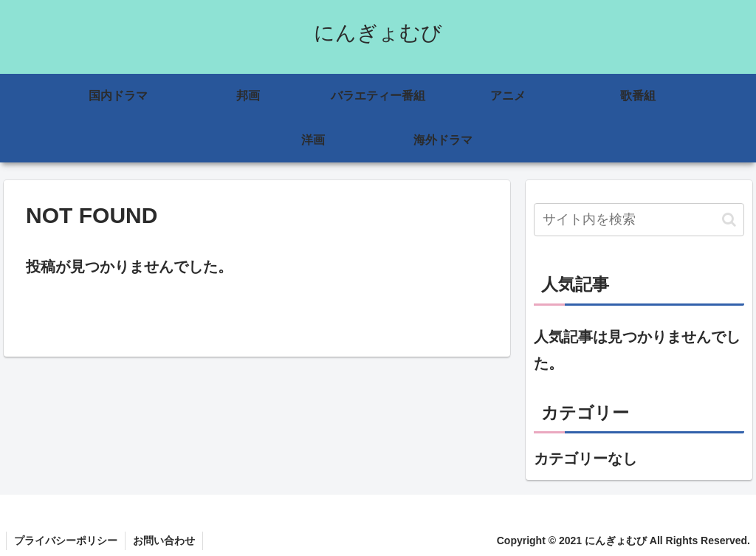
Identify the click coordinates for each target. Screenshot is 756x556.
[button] (729, 220)
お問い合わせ (164, 540)
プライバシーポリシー (66, 540)
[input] (639, 220)
